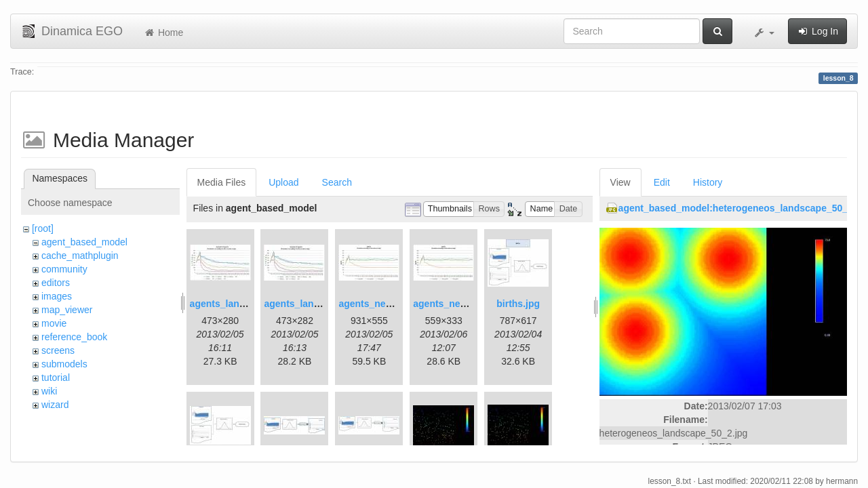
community (64, 269)
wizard (55, 405)
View (620, 182)
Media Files (222, 182)
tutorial (56, 378)
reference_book (74, 337)
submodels (64, 364)
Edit (662, 182)
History (708, 182)
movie (54, 323)
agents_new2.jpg (451, 304)
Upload (283, 182)
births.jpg (518, 304)
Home (163, 33)
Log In (817, 31)
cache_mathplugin (80, 256)
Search (337, 182)
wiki (49, 391)
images (57, 296)
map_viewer (67, 310)
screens (58, 350)
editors (56, 283)
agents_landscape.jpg (239, 304)
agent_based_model (84, 242)
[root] (43, 228)
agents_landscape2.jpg (316, 304)
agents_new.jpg (374, 304)
